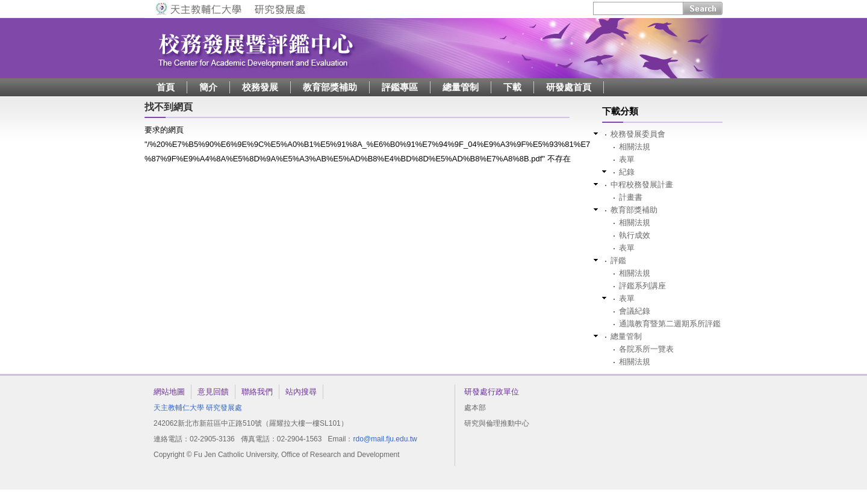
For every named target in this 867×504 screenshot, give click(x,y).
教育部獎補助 (330, 87)
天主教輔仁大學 (179, 408)
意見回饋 (213, 392)
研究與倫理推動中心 (497, 423)
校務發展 (260, 87)
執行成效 (635, 235)
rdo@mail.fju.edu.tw (385, 439)
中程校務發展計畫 (642, 185)
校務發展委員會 (638, 134)
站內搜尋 (301, 392)
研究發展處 (224, 408)
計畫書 (631, 197)
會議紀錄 (635, 311)
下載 (512, 87)
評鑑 (618, 260)
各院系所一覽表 (646, 349)
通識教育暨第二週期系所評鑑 (670, 324)
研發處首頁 (569, 87)
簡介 (208, 87)
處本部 (475, 408)
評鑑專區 (400, 87)
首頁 (166, 87)
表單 (627, 159)
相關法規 (635, 147)
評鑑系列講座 (642, 286)
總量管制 (461, 87)
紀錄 (627, 172)
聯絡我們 (257, 392)
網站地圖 (169, 392)
